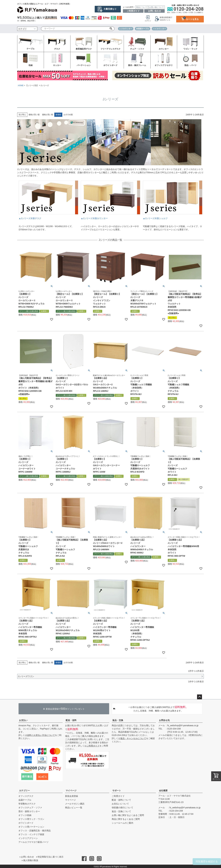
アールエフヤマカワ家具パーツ (33, 842)
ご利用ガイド (133, 11)
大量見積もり (110, 9)
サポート (117, 791)
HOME (21, 85)
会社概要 (163, 791)
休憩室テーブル (143, 29)
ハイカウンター (159, 29)
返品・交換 (118, 720)
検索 (111, 29)
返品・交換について (121, 811)
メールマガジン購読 (75, 804)
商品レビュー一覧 (74, 808)
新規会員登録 (72, 796)
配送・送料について (121, 800)
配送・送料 (71, 720)
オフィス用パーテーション (31, 827)
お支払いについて (120, 804)
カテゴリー (24, 791)
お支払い (23, 720)
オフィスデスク (26, 796)
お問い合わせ (155, 11)
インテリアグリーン (28, 838)
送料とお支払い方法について (41, 735)
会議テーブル (25, 800)
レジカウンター (126, 29)
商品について (142, 7)
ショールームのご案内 (122, 823)
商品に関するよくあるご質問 (126, 819)
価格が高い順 (48, 115)
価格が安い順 (34, 115)
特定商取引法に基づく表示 (50, 857)
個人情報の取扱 (31, 860)
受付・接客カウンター (29, 811)
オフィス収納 (25, 815)
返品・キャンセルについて (133, 738)
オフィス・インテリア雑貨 (31, 834)
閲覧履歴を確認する (207, 861)
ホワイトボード (26, 823)
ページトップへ (200, 697)
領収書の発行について (122, 808)
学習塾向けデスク (27, 804)
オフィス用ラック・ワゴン (31, 819)
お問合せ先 (164, 720)
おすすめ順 (68, 115)
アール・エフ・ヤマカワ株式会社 (174, 796)
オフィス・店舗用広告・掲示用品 (35, 831)
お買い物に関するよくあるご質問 (128, 815)
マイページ (71, 791)
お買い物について (157, 7)
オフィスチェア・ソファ (30, 808)
